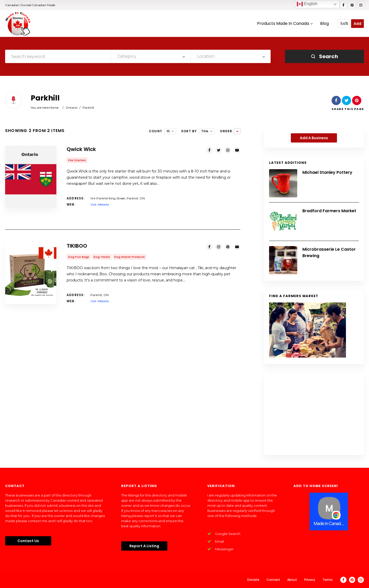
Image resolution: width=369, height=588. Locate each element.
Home (54, 108)
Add (357, 24)
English (307, 4)
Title (205, 131)
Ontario (71, 108)
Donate (253, 580)
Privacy (310, 580)
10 (168, 131)
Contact (273, 580)
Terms (327, 580)
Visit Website (100, 204)
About (292, 580)
